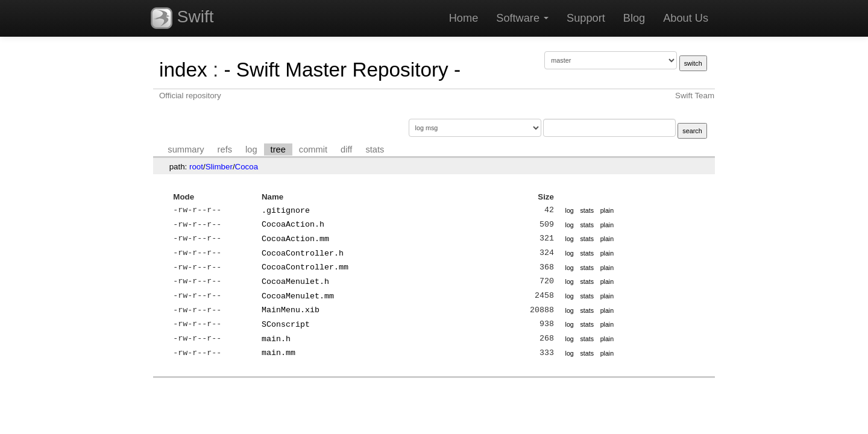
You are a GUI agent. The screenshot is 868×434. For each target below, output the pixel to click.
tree (278, 149)
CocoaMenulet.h (295, 281)
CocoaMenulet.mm (298, 296)
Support (586, 18)
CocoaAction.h (293, 224)
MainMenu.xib (291, 310)
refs (225, 149)
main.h (276, 339)
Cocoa (247, 167)
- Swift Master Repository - (342, 70)
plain (607, 210)
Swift (182, 18)
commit (313, 149)
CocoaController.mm (305, 267)
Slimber (219, 167)
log (251, 149)
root (196, 167)
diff (346, 149)
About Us (686, 18)
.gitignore (286, 210)
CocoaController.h (303, 253)
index (183, 70)
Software (522, 18)
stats (375, 149)
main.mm (278, 353)
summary (186, 149)
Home (464, 18)
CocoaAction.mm (295, 239)
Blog (634, 18)
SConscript (286, 324)
